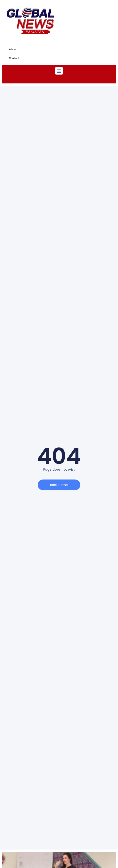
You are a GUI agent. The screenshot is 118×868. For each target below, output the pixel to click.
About (13, 49)
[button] (59, 71)
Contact (14, 58)
